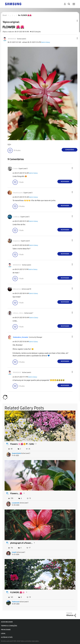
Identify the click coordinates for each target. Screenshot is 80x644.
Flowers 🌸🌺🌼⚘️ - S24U (22, 444)
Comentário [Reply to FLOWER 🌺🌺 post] (70, 150)
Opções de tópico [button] (74, 21)
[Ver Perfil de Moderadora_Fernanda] (20, 337)
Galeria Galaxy (45, 42)
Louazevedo (16, 503)
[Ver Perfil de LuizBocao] (16, 217)
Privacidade (6, 630)
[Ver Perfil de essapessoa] (17, 241)
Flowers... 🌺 (16, 493)
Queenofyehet (16, 453)
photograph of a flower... (21, 543)
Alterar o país (7, 637)
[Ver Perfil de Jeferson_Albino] (18, 313)
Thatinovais (16, 602)
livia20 (14, 552)
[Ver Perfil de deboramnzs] (17, 289)
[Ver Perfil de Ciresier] (15, 169)
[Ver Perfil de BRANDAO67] (12, 39)
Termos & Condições (9, 626)
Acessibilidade (7, 622)
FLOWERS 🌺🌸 (17, 592)
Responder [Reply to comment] (65, 182)
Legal (3, 633)
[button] (74, 38)
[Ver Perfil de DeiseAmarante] (18, 193)
